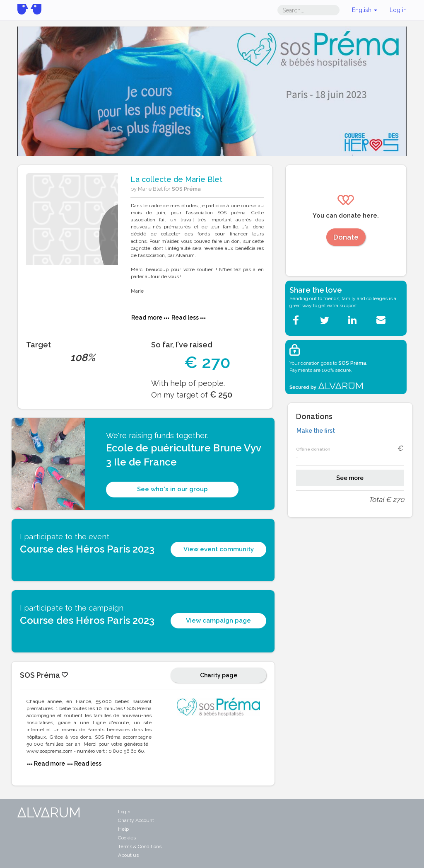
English (365, 10)
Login (124, 812)
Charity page (219, 675)
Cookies (127, 838)
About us (128, 855)
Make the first (316, 431)
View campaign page (218, 621)
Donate (346, 237)
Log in (398, 10)
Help (123, 829)
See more (350, 478)
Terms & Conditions (140, 846)
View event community (219, 549)
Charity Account (136, 820)
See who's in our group (172, 489)
